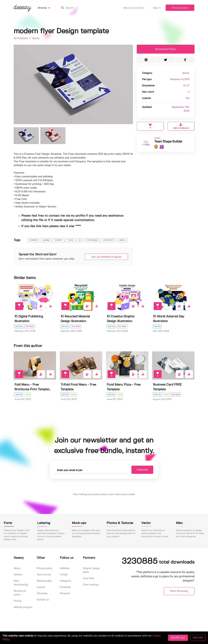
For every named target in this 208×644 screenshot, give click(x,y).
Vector (36, 38)
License (41, 587)
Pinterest (65, 593)
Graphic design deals (91, 570)
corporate (108, 240)
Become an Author (136, 8)
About (17, 568)
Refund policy (44, 581)
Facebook (65, 587)
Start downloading (21, 583)
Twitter (64, 575)
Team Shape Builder (168, 142)
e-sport (59, 240)
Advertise (42, 593)
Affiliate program (23, 607)
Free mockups (91, 585)
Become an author (20, 593)
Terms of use (44, 575)
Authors (18, 575)
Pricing (18, 601)
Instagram (65, 581)
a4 (80, 240)
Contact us (43, 600)
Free (28, 395)
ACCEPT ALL (178, 638)
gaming (46, 240)
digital (122, 240)
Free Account (180, 8)
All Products (21, 38)
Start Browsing (179, 591)
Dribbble (65, 568)
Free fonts (89, 578)
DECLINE (198, 638)
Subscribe (142, 470)
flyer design (92, 240)
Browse (47, 8)
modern (34, 240)
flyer (70, 240)
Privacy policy (44, 568)
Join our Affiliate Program (106, 257)
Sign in (157, 8)
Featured (30, 326)
